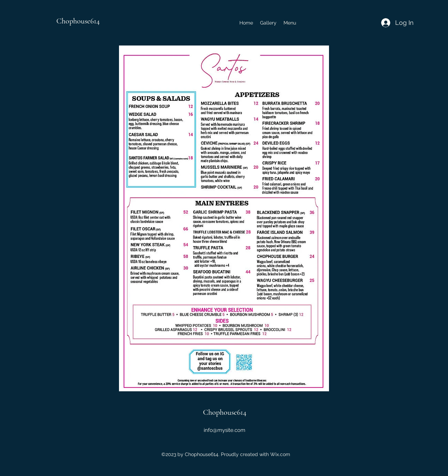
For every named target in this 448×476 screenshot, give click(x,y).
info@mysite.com (225, 430)
